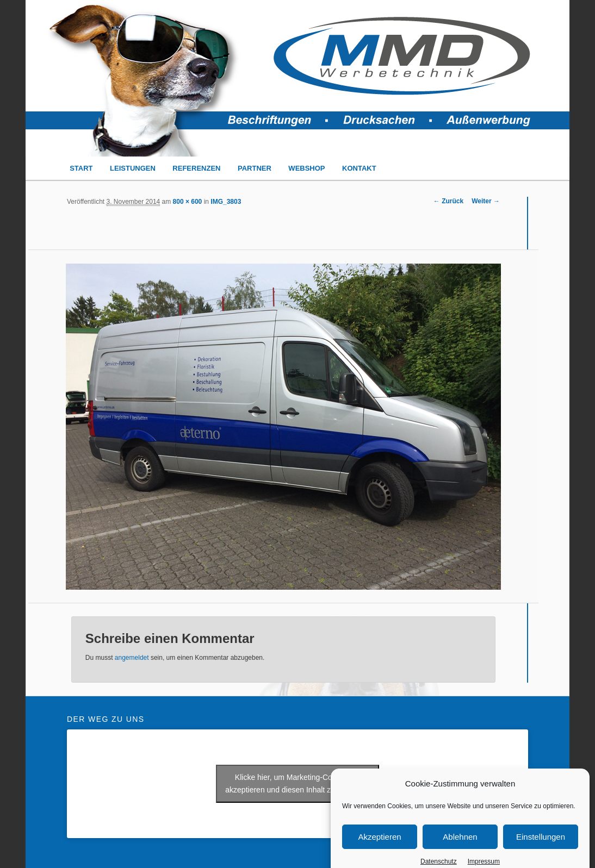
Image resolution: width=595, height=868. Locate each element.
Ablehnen (460, 845)
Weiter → (486, 201)
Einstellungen (541, 845)
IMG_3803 (226, 202)
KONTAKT (359, 168)
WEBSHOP (306, 168)
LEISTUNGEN (133, 168)
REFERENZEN (196, 168)
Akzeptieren (379, 845)
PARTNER (255, 168)
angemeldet (132, 658)
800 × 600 (188, 202)
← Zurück (448, 201)
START (81, 168)
